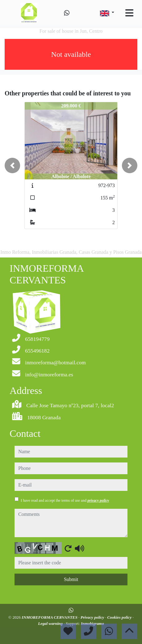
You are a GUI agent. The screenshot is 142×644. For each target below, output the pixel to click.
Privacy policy (93, 617)
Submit (71, 579)
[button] (12, 165)
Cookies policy (120, 617)
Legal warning (51, 623)
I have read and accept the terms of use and (65, 500)
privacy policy (98, 500)
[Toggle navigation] (129, 13)
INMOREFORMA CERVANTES (50, 617)
